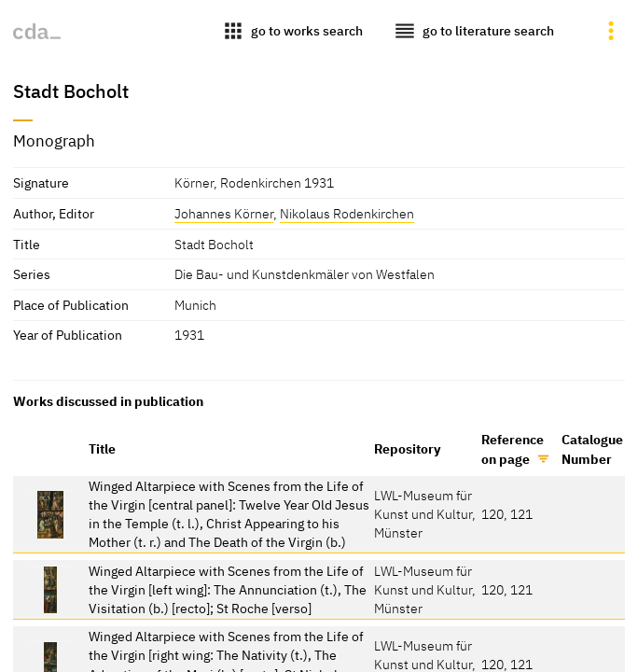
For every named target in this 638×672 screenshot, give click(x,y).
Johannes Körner (224, 213)
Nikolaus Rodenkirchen (347, 213)
